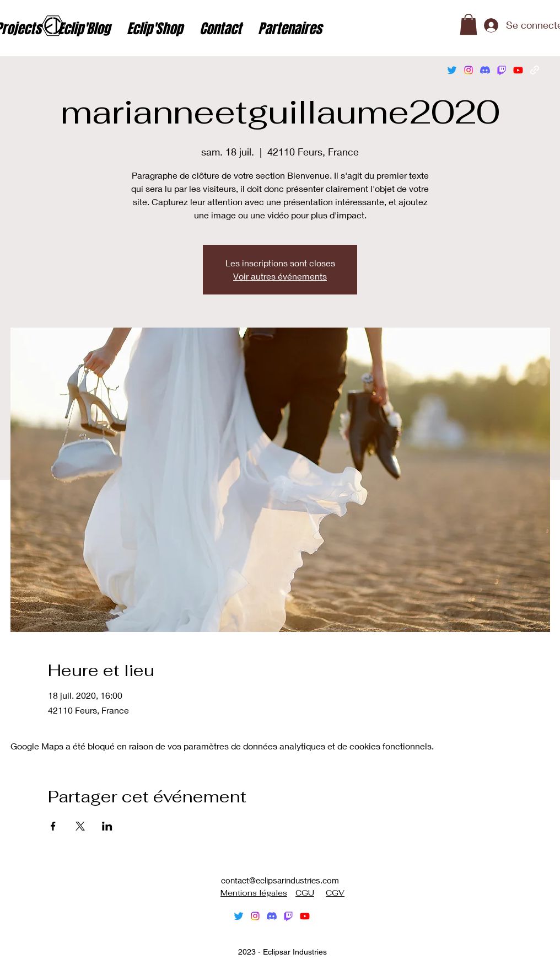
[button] (469, 24)
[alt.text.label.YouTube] (518, 70)
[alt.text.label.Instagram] (469, 70)
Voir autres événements (280, 276)
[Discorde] (485, 70)
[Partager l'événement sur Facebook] (53, 826)
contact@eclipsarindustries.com (280, 880)
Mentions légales (254, 893)
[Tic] (502, 70)
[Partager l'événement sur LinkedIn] (107, 826)
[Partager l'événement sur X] (80, 826)
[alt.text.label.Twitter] (452, 70)
